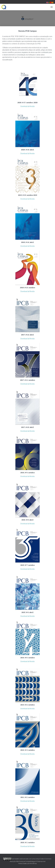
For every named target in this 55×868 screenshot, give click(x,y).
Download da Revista (27, 106)
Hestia (20, 864)
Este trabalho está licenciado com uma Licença (21, 859)
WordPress (33, 864)
